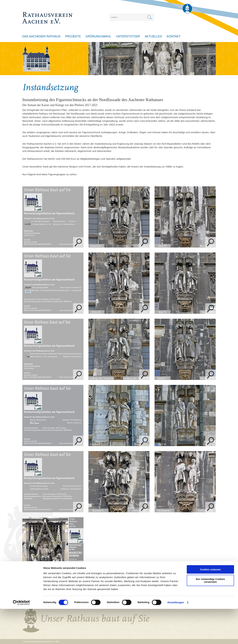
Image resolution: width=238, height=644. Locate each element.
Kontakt (174, 36)
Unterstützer (128, 36)
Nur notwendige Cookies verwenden (210, 616)
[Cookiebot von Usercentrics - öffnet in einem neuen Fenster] (21, 638)
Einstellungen (176, 637)
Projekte (73, 36)
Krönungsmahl (99, 36)
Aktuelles (153, 36)
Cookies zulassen (210, 604)
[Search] (132, 17)
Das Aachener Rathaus (41, 36)
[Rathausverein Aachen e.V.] (47, 12)
